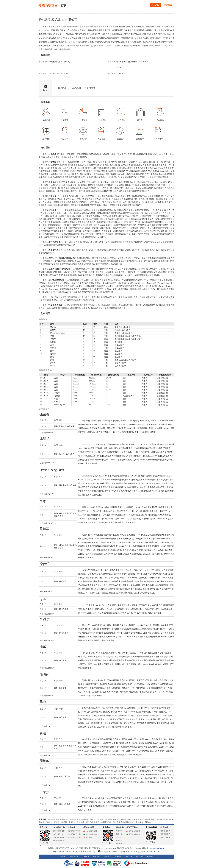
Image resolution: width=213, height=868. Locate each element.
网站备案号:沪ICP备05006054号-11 (85, 852)
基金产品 (119, 841)
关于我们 (63, 857)
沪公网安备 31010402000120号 (110, 852)
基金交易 (119, 834)
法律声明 (118, 857)
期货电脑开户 (165, 834)
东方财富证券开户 (74, 831)
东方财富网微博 (90, 831)
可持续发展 (74, 857)
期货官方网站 (165, 837)
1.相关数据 (61, 88)
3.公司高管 (90, 88)
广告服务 (86, 857)
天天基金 (106, 827)
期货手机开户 (165, 831)
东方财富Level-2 (59, 834)
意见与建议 (88, 838)
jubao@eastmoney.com (157, 848)
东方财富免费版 (59, 831)
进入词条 (155, 5)
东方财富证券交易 (74, 837)
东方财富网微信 (90, 834)
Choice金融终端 (59, 841)
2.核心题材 (76, 88)
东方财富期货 (151, 827)
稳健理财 (119, 844)
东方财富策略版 (59, 837)
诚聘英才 (107, 857)
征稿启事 (140, 857)
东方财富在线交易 (74, 834)
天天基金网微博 (133, 831)
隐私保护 (129, 857)
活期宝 (118, 837)
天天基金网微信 (133, 834)
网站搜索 (168, 5)
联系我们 (97, 857)
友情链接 (150, 857)
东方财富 (43, 827)
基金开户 (119, 831)
